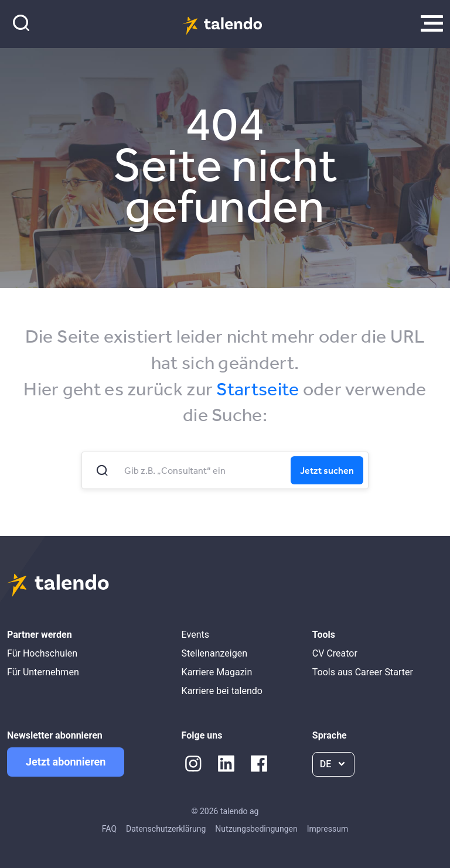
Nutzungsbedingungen (256, 829)
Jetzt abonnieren (66, 762)
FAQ (109, 829)
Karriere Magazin (217, 672)
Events (195, 635)
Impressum (328, 829)
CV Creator (335, 653)
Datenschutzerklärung (166, 829)
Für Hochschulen (42, 653)
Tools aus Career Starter (363, 672)
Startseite (258, 389)
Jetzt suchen (327, 470)
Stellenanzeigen (214, 653)
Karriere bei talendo (222, 691)
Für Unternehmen (43, 672)
